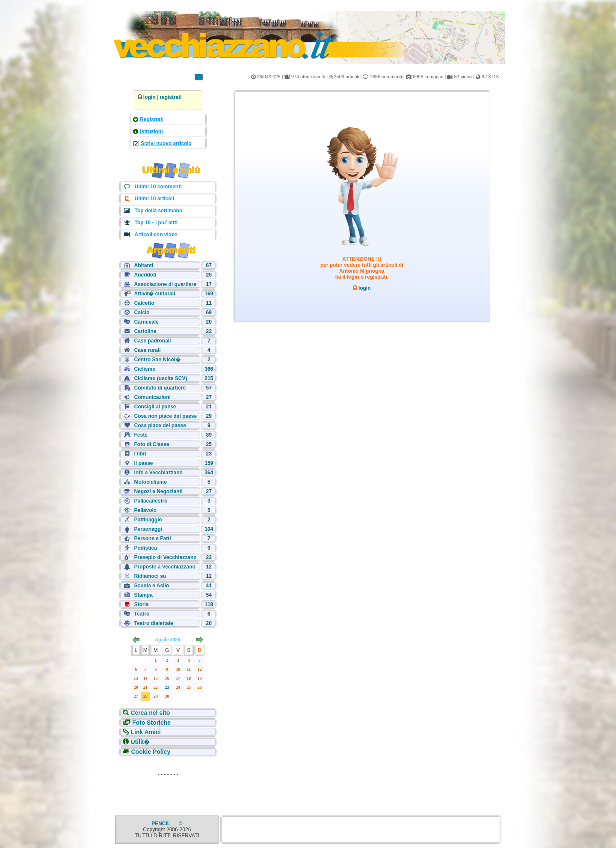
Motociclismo (150, 482)
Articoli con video (156, 235)
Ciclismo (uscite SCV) (160, 378)
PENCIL (161, 824)
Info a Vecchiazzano (158, 473)
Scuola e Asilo (151, 586)
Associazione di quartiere (165, 284)
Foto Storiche (151, 723)
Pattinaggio (148, 520)
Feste (141, 435)
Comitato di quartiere (160, 388)
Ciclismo (145, 369)
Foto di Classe (151, 444)
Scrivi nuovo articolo (166, 143)
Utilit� (140, 742)
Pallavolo (145, 510)
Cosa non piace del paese (165, 416)
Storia (141, 604)
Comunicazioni (152, 397)
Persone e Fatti (152, 539)
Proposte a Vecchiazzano (164, 567)
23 (167, 687)
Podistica (145, 548)
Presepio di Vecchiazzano (165, 557)
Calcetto (144, 303)
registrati (170, 97)
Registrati (152, 119)
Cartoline (145, 331)
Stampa (143, 595)
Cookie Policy (151, 752)
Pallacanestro (151, 501)
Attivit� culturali (154, 294)
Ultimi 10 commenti (158, 187)
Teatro (142, 614)
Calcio (142, 312)
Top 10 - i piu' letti (156, 223)
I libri (140, 454)
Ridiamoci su (150, 576)
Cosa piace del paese (160, 425)
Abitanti (144, 265)
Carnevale (146, 322)
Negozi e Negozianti (158, 491)
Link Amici (145, 732)
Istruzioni (151, 131)
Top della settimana (158, 211)
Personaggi (148, 529)
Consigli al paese (155, 407)
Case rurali (147, 350)
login (150, 97)
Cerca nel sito (150, 713)
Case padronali (152, 341)
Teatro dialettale (153, 623)
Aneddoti (145, 275)
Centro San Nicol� (157, 360)
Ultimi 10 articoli (154, 199)
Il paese (143, 463)
